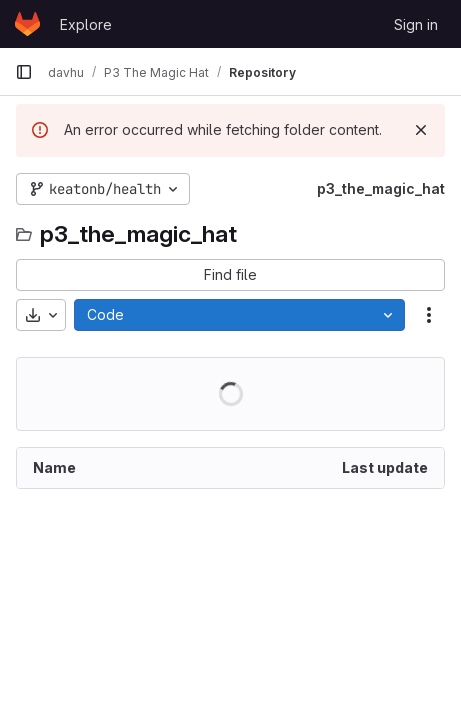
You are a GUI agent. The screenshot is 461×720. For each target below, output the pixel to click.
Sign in (416, 24)
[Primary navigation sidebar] (24, 72)
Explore (86, 24)
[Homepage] (27, 24)
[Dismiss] (421, 130)
